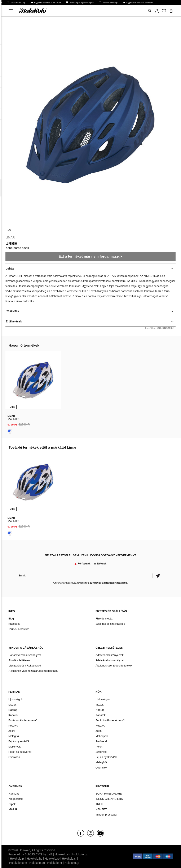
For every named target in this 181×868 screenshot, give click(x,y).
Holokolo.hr (55, 863)
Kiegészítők (16, 799)
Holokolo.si (69, 859)
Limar (10, 237)
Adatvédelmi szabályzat (110, 660)
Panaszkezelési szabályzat (25, 655)
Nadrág (13, 710)
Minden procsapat (106, 815)
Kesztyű (13, 726)
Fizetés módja (104, 619)
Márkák (13, 809)
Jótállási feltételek (19, 660)
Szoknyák (101, 752)
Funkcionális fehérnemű (23, 720)
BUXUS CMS (33, 854)
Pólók (99, 747)
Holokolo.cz (80, 854)
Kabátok (13, 715)
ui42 (50, 854)
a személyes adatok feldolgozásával (108, 583)
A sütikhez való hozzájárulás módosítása (33, 671)
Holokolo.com (18, 863)
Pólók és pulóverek (20, 752)
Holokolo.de (37, 863)
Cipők (12, 804)
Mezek (12, 705)
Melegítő (14, 736)
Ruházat (14, 794)
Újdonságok (16, 699)
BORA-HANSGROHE (109, 794)
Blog (11, 619)
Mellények (15, 747)
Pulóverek (102, 741)
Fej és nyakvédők (19, 741)
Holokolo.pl (17, 859)
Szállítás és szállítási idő (110, 624)
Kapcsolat (14, 624)
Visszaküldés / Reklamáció (25, 666)
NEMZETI (101, 809)
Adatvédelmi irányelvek (110, 655)
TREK (99, 804)
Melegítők (101, 762)
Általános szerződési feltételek (114, 666)
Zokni (12, 731)
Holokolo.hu (35, 859)
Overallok (14, 757)
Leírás (10, 268)
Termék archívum (19, 629)
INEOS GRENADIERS (109, 799)
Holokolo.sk (62, 854)
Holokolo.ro (52, 859)
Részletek (12, 311)
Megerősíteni (158, 575)
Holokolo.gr (72, 863)
